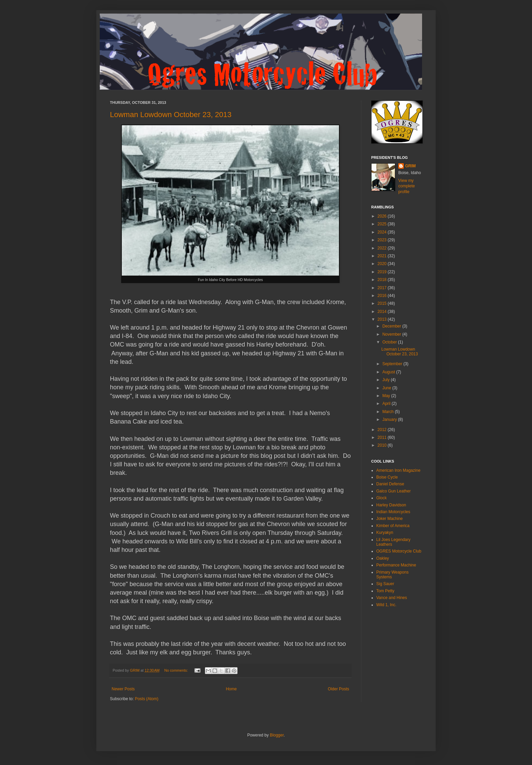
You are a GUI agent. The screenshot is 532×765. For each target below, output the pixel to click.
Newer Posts (123, 689)
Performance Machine (396, 565)
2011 (383, 437)
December (392, 326)
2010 (383, 445)
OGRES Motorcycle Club (399, 551)
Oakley (383, 558)
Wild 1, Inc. (386, 605)
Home (231, 689)
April (387, 404)
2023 (383, 240)
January (390, 419)
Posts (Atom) (146, 699)
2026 (383, 216)
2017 (383, 288)
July (387, 380)
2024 (383, 232)
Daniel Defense (390, 484)
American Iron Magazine (398, 470)
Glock (382, 498)
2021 (383, 256)
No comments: (177, 670)
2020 (383, 264)
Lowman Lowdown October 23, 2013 (171, 115)
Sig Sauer (385, 584)
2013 (383, 319)
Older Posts (338, 689)
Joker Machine (389, 519)
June (387, 388)
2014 (383, 312)
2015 (383, 303)
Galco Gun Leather (393, 491)
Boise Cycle (387, 477)
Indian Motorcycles (393, 512)
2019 (383, 272)
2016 (383, 296)
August (389, 372)
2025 (383, 224)
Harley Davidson (391, 505)
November (392, 334)
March (389, 412)
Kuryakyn (385, 533)
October (390, 342)
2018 (383, 280)
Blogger (277, 735)
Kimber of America (393, 526)
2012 (383, 430)
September (393, 364)
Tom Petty (385, 591)
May (387, 396)
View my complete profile (407, 186)
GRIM (410, 166)
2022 (383, 248)
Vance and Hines (392, 598)
